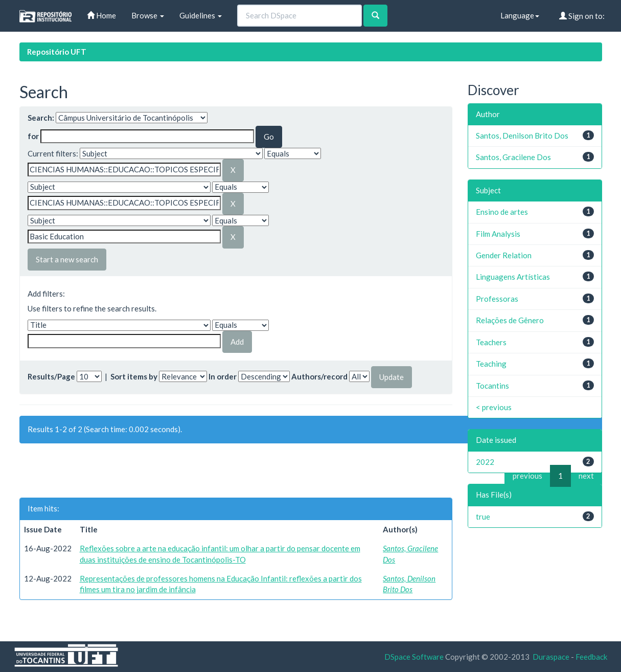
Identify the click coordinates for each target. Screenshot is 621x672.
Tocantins (492, 386)
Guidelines (201, 15)
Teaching (491, 364)
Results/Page (51, 376)
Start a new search (67, 259)
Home (101, 15)
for (33, 136)
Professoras (497, 299)
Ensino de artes (502, 212)
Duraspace (551, 657)
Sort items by (134, 376)
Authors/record (319, 376)
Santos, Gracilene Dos (513, 157)
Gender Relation (504, 255)
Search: (41, 118)
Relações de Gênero (510, 320)
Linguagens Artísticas (513, 277)
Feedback (591, 657)
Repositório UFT (57, 52)
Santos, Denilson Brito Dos (522, 136)
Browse (148, 15)
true (483, 517)
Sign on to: (582, 16)
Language (520, 15)
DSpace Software (414, 657)
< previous (494, 407)
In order (223, 376)
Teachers (491, 342)
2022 (485, 462)
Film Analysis (498, 234)
